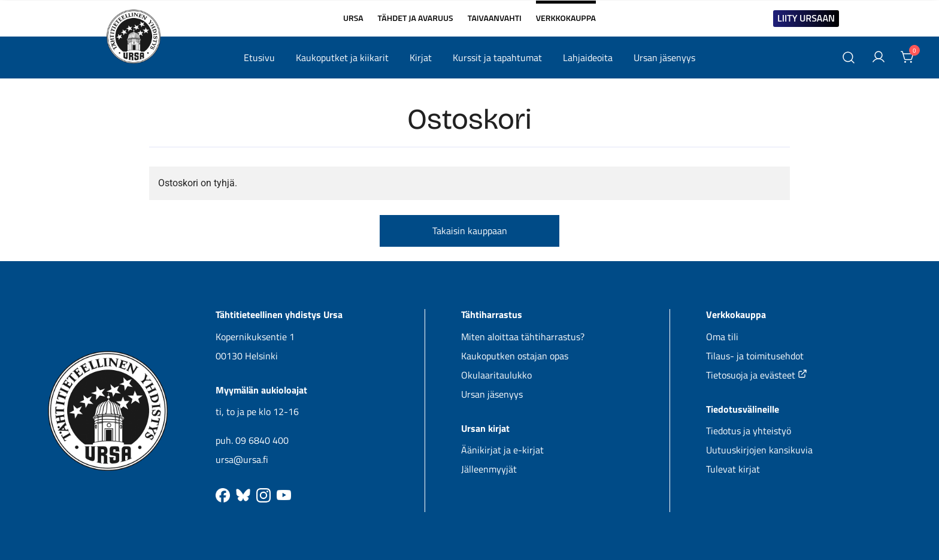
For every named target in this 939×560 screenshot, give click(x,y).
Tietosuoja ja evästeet (757, 375)
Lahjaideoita (588, 57)
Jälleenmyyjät (489, 469)
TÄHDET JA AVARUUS (416, 18)
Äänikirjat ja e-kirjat (502, 450)
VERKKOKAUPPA (566, 13)
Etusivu (259, 57)
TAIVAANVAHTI (495, 18)
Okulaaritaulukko (496, 375)
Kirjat (421, 57)
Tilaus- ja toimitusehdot (755, 356)
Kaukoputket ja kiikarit (342, 57)
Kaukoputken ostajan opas (515, 356)
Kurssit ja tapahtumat (497, 57)
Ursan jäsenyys (664, 57)
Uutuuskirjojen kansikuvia (759, 450)
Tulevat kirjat (733, 469)
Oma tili (722, 337)
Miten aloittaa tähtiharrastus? (523, 337)
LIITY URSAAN (806, 18)
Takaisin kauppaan (470, 231)
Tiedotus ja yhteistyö (749, 431)
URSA (353, 18)
